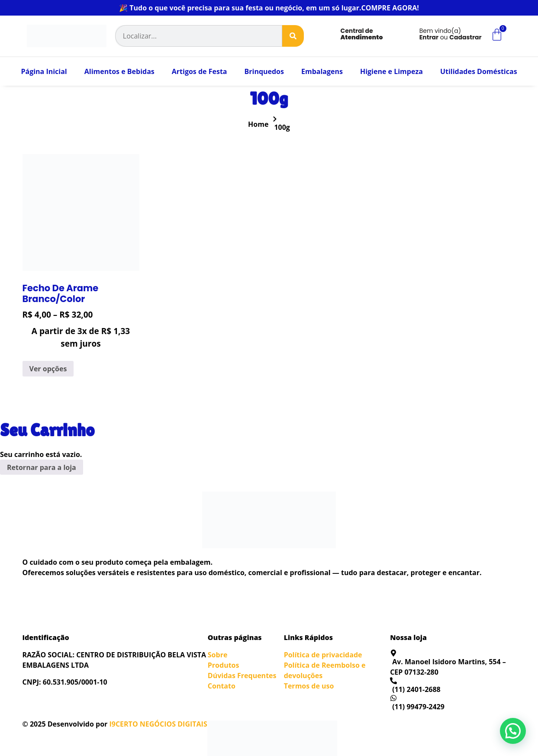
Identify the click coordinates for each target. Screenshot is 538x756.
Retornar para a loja (42, 467)
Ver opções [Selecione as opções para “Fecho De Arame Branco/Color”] (48, 369)
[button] (513, 731)
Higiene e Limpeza (391, 71)
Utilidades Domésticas (479, 71)
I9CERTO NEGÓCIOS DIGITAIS (158, 724)
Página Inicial (44, 71)
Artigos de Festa (200, 71)
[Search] (293, 36)
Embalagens (322, 71)
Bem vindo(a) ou (451, 34)
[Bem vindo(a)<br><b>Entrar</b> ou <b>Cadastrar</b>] (404, 36)
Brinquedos (264, 71)
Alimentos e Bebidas (119, 71)
